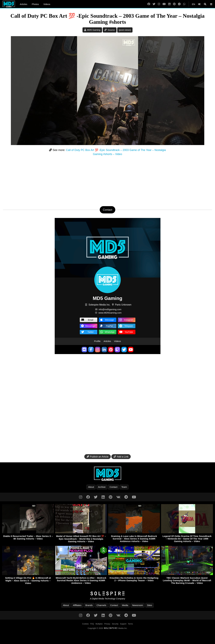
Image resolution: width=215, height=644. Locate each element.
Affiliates (77, 605)
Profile (97, 341)
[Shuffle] (199, 4)
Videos (47, 4)
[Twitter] (154, 4)
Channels (101, 605)
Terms (130, 624)
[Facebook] (149, 4)
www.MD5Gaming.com (110, 313)
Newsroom (138, 605)
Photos (35, 4)
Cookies (85, 624)
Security (115, 624)
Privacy (107, 624)
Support (123, 624)
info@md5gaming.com (110, 309)
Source (111, 30)
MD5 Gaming (94, 30)
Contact (113, 487)
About (91, 487)
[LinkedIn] (169, 4)
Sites (150, 605)
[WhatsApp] (184, 4)
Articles (23, 4)
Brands (89, 605)
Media (125, 605)
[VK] (118, 497)
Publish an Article (98, 457)
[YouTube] (164, 4)
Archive (102, 487)
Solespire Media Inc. (99, 305)
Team (124, 487)
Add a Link (121, 457)
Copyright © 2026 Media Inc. (107, 628)
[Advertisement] (108, 180)
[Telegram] (126, 497)
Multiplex (99, 624)
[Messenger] (179, 4)
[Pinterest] (174, 4)
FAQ (92, 624)
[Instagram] (159, 4)
